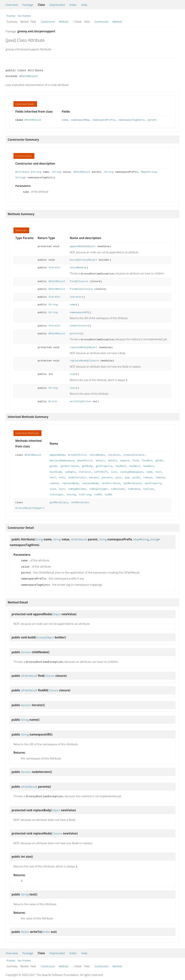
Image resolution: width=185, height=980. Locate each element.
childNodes (77, 267)
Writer (53, 400)
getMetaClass (59, 501)
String (37, 172)
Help (84, 5)
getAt (159, 459)
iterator (76, 296)
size (73, 373)
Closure (83, 281)
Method (64, 22)
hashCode (56, 471)
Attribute (22, 172)
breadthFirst (77, 454)
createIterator (134, 454)
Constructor (48, 22)
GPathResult (29, 76)
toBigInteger (99, 488)
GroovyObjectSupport (30, 507)
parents (75, 333)
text (73, 387)
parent (152, 120)
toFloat (148, 488)
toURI (98, 493)
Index (73, 5)
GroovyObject (88, 260)
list (114, 471)
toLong (71, 493)
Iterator (55, 267)
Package (28, 5)
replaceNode (78, 360)
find (73, 281)
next (159, 471)
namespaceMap (80, 120)
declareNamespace (62, 459)
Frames (11, 16)
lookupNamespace (132, 471)
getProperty (104, 465)
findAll (75, 288)
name (65, 120)
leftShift (101, 471)
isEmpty (70, 471)
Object (91, 246)
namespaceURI (79, 312)
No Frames (24, 16)
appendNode (77, 246)
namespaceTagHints (131, 120)
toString (85, 493)
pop (127, 476)
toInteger (57, 493)
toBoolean (118, 488)
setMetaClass (132, 482)
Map (143, 172)
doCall (100, 459)
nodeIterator (79, 325)
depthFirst (85, 459)
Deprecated (57, 5)
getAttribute (70, 465)
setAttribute (111, 482)
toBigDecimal (77, 488)
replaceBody (78, 346)
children (114, 454)
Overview (12, 5)
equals (125, 459)
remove (148, 476)
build (74, 260)
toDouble (134, 488)
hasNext (121, 465)
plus (119, 476)
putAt (136, 476)
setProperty (153, 482)
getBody (87, 465)
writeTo (75, 400)
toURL (109, 493)
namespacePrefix (104, 120)
